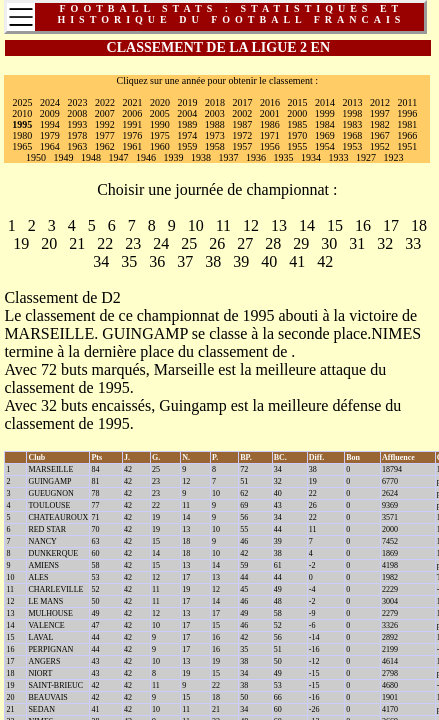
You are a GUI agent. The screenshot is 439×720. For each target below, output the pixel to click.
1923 (394, 157)
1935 (284, 157)
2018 (215, 102)
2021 (133, 102)
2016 (270, 102)
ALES (38, 577)
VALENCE (46, 625)
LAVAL (40, 637)
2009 (50, 113)
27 (245, 243)
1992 (105, 124)
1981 (407, 124)
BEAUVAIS (47, 697)
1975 (160, 135)
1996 (407, 113)
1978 (77, 135)
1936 (256, 157)
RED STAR (47, 529)
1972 (242, 135)
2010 (22, 113)
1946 (146, 157)
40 (269, 261)
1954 (325, 146)
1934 (311, 157)
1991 (132, 124)
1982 (380, 124)
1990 (160, 124)
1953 (352, 146)
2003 (215, 113)
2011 (408, 102)
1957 (242, 146)
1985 (297, 124)
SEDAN (41, 709)
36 (157, 261)
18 (419, 225)
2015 (298, 102)
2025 (23, 102)
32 (385, 243)
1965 (22, 146)
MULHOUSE (50, 613)
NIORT (40, 673)
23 (133, 243)
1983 (352, 124)
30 (329, 243)
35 (129, 261)
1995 (22, 124)
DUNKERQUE (53, 553)
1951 (407, 146)
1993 (77, 124)
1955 (297, 146)
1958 (215, 146)
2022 (105, 102)
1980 (22, 135)
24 (161, 243)
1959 (187, 146)
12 (251, 225)
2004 (187, 113)
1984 (325, 124)
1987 (242, 124)
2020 (160, 102)
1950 (36, 157)
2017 (243, 102)
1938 (201, 157)
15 (335, 225)
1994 (50, 124)
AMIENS (43, 565)
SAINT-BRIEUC (55, 685)
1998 (352, 113)
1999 (325, 113)
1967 (380, 135)
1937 (229, 157)
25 (189, 243)
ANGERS (44, 661)
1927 (366, 157)
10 (196, 225)
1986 (270, 124)
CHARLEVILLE (55, 589)
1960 (160, 146)
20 (49, 243)
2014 (325, 102)
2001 (270, 113)
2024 (50, 102)
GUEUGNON (50, 493)
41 (297, 261)
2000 (297, 113)
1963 (77, 146)
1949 (64, 157)
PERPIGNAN (50, 649)
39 (241, 261)
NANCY (42, 541)
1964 (50, 146)
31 (357, 243)
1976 (132, 135)
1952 (380, 146)
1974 (187, 135)
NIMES (396, 333)
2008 (77, 113)
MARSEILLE (49, 333)
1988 (215, 124)
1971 (270, 135)
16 (363, 225)
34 (101, 261)
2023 (78, 102)
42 (325, 261)
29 (301, 243)
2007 (105, 113)
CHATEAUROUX (58, 517)
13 (279, 225)
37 (185, 261)
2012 (380, 102)
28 (273, 243)
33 (413, 243)
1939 (174, 157)
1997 (380, 113)
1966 (407, 135)
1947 (119, 157)
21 (77, 243)
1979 (50, 135)
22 (105, 243)
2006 (132, 113)
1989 (187, 124)
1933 (339, 157)
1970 (297, 135)
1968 (352, 135)
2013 (353, 102)
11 (223, 225)
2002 (242, 113)
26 (217, 243)
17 (391, 225)
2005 (160, 113)
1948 (91, 157)
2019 (188, 102)
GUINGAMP (145, 333)
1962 (105, 146)
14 (307, 225)
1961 (132, 146)
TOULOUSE (49, 505)
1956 (270, 146)
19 (21, 243)
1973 (215, 135)
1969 (325, 135)
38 (213, 261)
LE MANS (45, 601)
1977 (105, 135)
